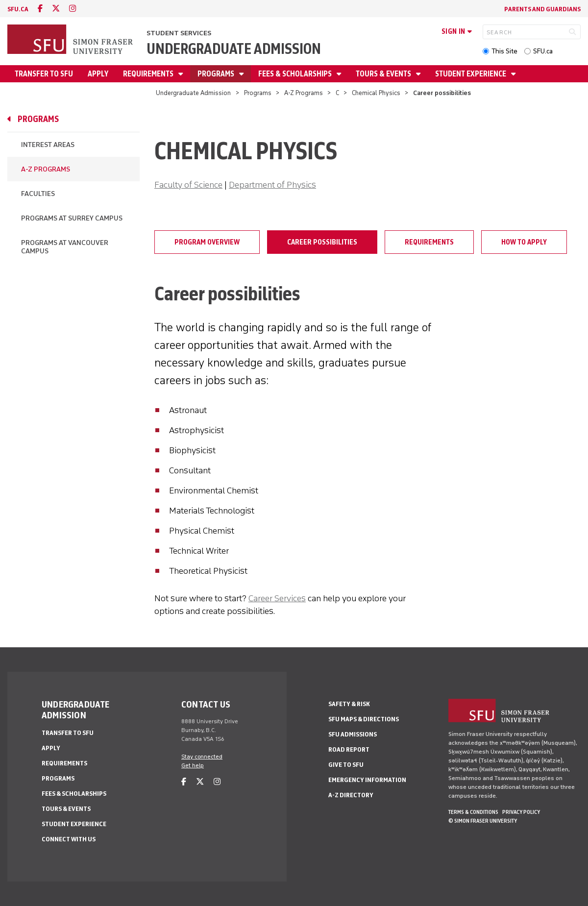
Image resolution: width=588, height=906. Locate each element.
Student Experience (471, 74)
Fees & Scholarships (296, 74)
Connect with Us (69, 839)
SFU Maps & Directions (364, 719)
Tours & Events (384, 74)
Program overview (207, 242)
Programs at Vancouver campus (65, 247)
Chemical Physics (376, 93)
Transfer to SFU (44, 74)
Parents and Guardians (542, 9)
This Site (504, 51)
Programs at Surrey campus (72, 218)
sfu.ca (18, 9)
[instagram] (73, 9)
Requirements (149, 74)
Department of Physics (272, 185)
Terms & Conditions (473, 812)
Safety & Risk (349, 704)
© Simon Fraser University (483, 821)
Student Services (179, 33)
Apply (98, 74)
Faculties (38, 194)
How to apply (524, 242)
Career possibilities (322, 242)
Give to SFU (346, 765)
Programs (217, 74)
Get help (193, 765)
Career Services (277, 598)
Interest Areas (48, 145)
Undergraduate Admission (234, 49)
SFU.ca (543, 51)
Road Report (349, 749)
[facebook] (40, 9)
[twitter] (56, 9)
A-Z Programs (304, 93)
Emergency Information (367, 780)
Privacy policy (521, 812)
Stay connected (202, 757)
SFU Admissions (353, 734)
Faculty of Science (188, 185)
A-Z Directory (351, 795)
